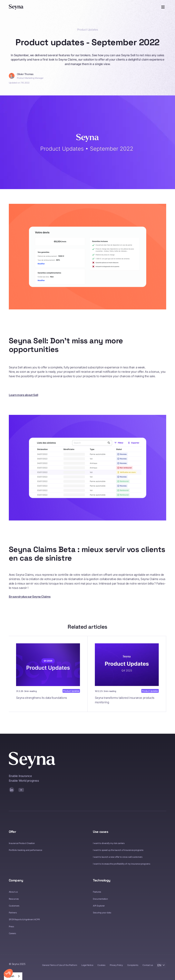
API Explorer (99, 906)
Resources (14, 899)
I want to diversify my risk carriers (109, 843)
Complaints (133, 965)
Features (97, 892)
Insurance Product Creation (22, 843)
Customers (14, 906)
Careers (12, 933)
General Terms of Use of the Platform (60, 965)
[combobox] (13, 976)
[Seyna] (16, 7)
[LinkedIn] (12, 790)
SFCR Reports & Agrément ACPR (24, 919)
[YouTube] (21, 790)
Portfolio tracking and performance (25, 850)
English (10, 976)
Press (11, 927)
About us (13, 892)
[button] (162, 7)
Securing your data (102, 913)
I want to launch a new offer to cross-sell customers (118, 857)
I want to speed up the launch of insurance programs (118, 850)
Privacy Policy (116, 965)
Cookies (101, 965)
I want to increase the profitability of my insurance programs (122, 864)
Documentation (100, 899)
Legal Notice (87, 965)
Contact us (148, 965)
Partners (13, 913)
